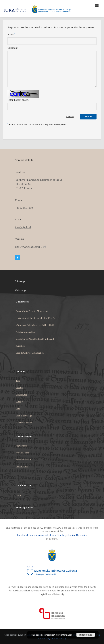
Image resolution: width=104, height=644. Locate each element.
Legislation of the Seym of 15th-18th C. (35, 318)
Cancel (70, 117)
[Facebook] (18, 258)
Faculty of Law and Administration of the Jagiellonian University (52, 535)
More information (64, 635)
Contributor (21, 395)
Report (88, 117)
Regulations (22, 446)
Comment (13, 48)
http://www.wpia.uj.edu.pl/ (31, 247)
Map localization (24, 423)
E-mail (11, 35)
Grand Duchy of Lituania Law (30, 353)
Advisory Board (23, 460)
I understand (86, 635)
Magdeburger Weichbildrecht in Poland (35, 339)
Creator (19, 388)
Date (18, 409)
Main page (21, 290)
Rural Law (20, 346)
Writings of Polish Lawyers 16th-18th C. (35, 325)
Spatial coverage (24, 416)
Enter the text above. (19, 100)
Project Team (22, 453)
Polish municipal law (26, 332)
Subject (19, 402)
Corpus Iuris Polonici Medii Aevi (32, 311)
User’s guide (22, 467)
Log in (19, 495)
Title (18, 381)
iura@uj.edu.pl (23, 227)
